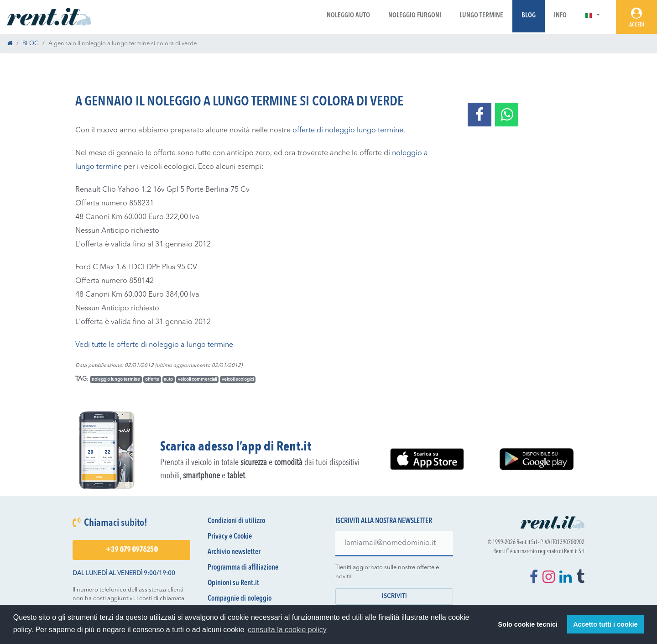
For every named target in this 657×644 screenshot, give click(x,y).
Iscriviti (394, 596)
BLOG (31, 44)
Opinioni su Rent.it (233, 583)
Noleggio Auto (348, 16)
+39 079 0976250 (132, 550)
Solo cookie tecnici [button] (528, 624)
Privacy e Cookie (230, 537)
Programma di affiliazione (243, 568)
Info (560, 16)
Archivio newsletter (234, 552)
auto (168, 380)
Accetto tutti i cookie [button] (605, 624)
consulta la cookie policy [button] (287, 630)
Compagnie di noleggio (240, 599)
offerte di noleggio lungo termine (348, 131)
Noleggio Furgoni (415, 16)
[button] (592, 16)
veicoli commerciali (197, 380)
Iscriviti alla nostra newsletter (384, 521)
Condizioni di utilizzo (236, 521)
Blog (529, 16)
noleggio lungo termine (116, 380)
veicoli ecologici (238, 380)
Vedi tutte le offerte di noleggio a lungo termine (154, 345)
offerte (152, 380)
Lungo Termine (481, 16)
